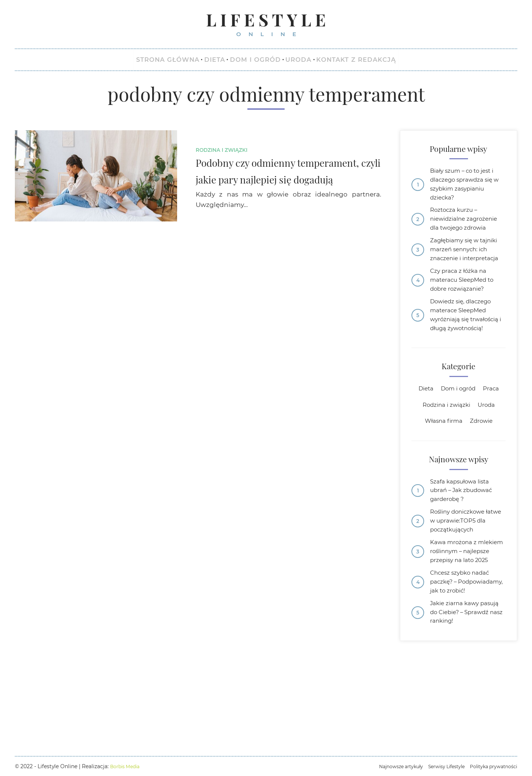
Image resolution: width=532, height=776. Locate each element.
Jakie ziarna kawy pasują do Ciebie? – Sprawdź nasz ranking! (466, 706)
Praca (495, 443)
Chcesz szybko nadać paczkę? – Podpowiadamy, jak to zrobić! (466, 668)
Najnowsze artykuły (386, 766)
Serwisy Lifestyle (437, 766)
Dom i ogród (458, 443)
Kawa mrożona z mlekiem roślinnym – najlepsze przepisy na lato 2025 (464, 623)
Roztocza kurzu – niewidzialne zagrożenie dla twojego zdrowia (467, 234)
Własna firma (442, 478)
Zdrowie (484, 478)
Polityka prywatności (490, 766)
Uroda (490, 461)
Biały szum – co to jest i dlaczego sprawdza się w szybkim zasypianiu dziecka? (466, 190)
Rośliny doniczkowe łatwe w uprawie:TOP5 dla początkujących (465, 584)
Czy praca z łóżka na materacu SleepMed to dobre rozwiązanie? (466, 317)
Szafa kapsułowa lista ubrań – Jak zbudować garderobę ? (466, 550)
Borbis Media (127, 766)
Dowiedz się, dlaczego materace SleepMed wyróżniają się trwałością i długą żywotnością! (465, 362)
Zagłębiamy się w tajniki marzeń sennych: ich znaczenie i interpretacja (467, 278)
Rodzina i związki (225, 153)
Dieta (422, 443)
